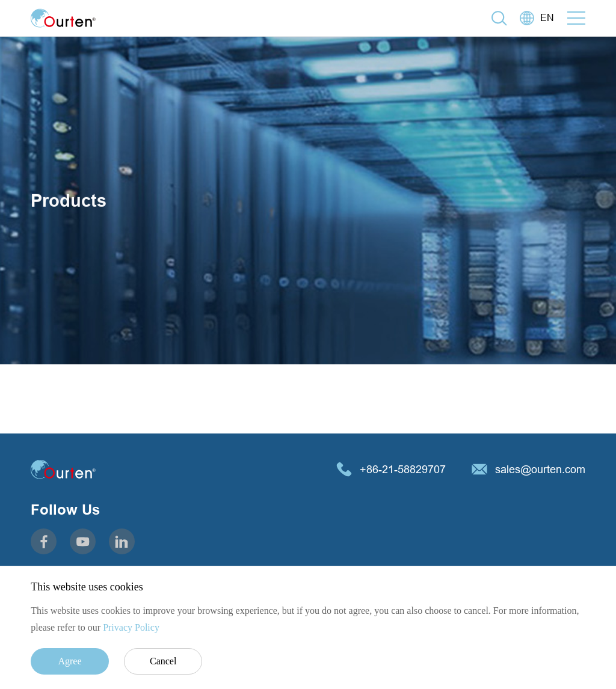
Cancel (163, 661)
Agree (69, 661)
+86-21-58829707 (403, 469)
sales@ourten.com (540, 469)
